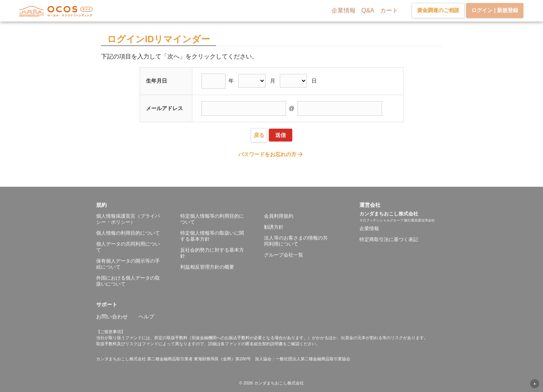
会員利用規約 (279, 216)
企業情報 (344, 10)
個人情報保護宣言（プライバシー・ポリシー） (128, 219)
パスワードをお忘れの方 (271, 154)
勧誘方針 (274, 227)
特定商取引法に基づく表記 (389, 239)
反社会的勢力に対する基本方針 (212, 253)
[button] (228, 205)
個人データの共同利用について (128, 247)
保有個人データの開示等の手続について (128, 264)
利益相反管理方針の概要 (207, 267)
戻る (259, 135)
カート (389, 10)
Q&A (368, 10)
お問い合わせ (112, 317)
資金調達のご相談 (438, 10)
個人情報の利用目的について (128, 233)
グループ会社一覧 (284, 255)
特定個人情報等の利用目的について (212, 219)
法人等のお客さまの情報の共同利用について (296, 241)
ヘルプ (146, 317)
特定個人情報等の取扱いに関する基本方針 (212, 236)
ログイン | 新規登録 (495, 10)
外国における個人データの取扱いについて (128, 281)
